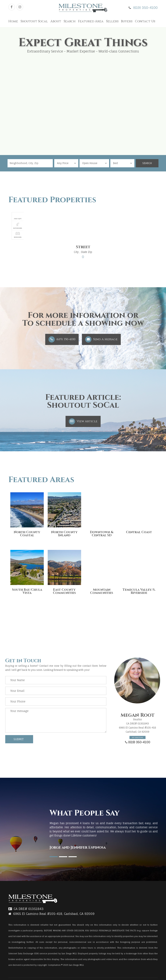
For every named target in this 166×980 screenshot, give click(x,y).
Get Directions (137, 737)
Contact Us (145, 21)
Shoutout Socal (34, 21)
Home (13, 21)
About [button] (56, 21)
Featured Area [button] (91, 21)
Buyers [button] (127, 21)
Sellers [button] (112, 21)
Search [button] (69, 21)
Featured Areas (41, 480)
